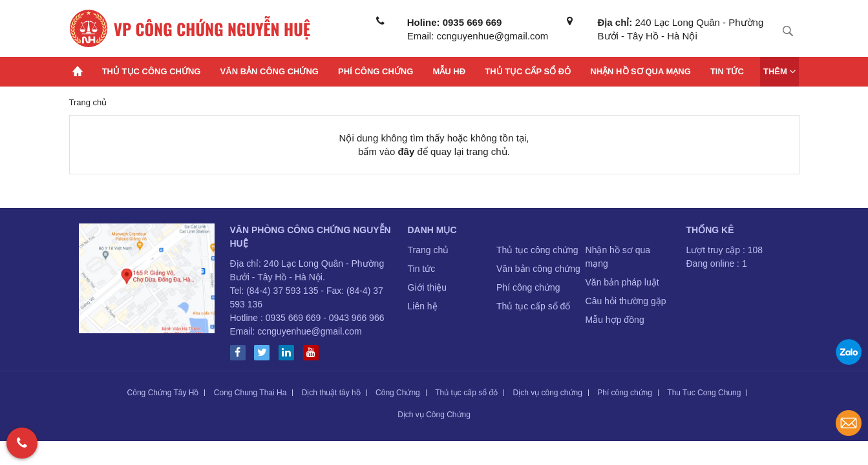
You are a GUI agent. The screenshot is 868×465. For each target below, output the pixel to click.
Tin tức (727, 71)
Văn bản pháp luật (622, 282)
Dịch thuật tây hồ (331, 393)
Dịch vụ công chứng (548, 393)
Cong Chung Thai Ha (250, 393)
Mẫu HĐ (449, 71)
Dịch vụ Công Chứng (434, 415)
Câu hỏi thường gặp (626, 301)
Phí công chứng (376, 71)
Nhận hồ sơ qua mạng (640, 71)
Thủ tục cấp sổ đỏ (528, 71)
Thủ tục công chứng (152, 71)
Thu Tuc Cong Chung (704, 393)
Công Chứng (398, 393)
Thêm (779, 71)
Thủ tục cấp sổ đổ (533, 306)
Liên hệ (423, 306)
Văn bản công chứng (270, 71)
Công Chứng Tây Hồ (163, 393)
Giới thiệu (428, 287)
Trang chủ (429, 250)
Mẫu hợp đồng (615, 320)
